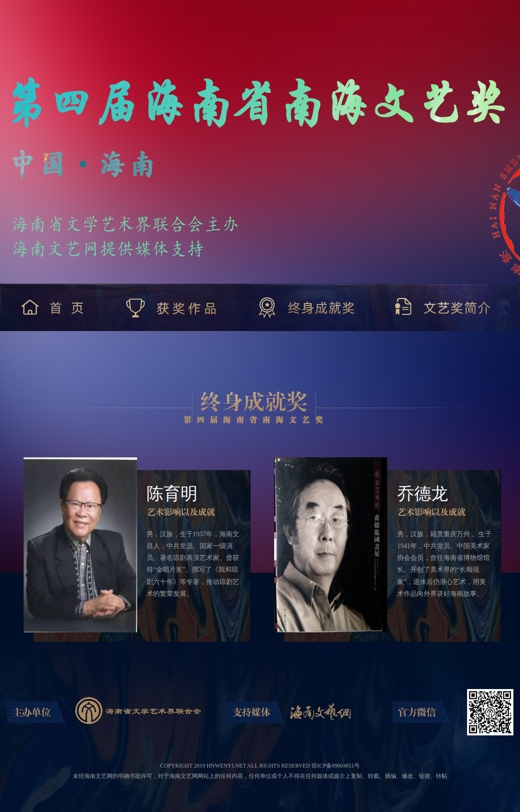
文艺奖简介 (443, 307)
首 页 (55, 307)
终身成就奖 (307, 307)
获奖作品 (172, 307)
